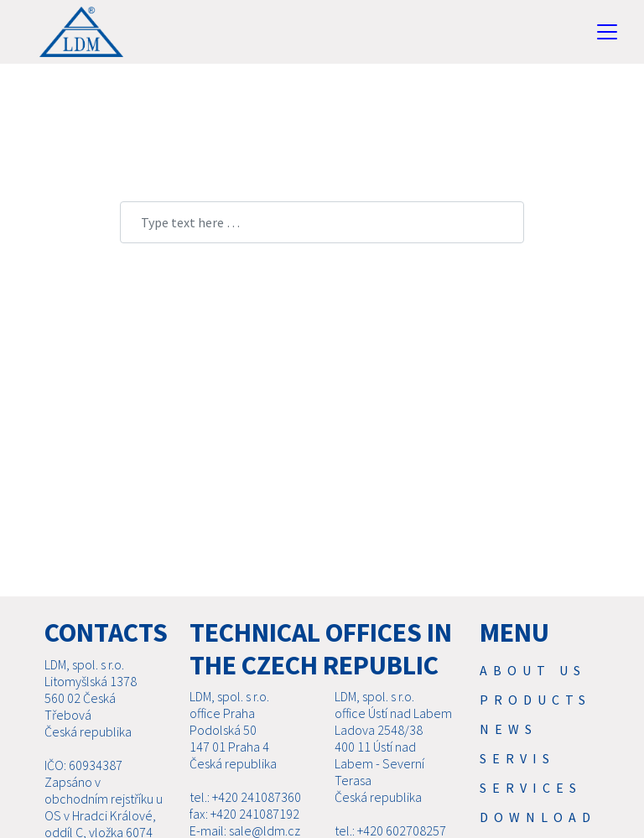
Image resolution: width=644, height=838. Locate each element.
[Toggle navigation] (607, 32)
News (509, 729)
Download (538, 817)
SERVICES (531, 788)
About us (533, 670)
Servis (517, 758)
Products (535, 700)
